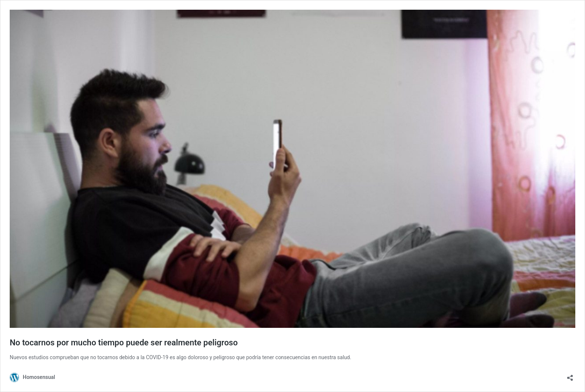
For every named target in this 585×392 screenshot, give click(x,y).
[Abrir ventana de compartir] (570, 375)
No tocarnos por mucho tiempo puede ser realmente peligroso (124, 343)
